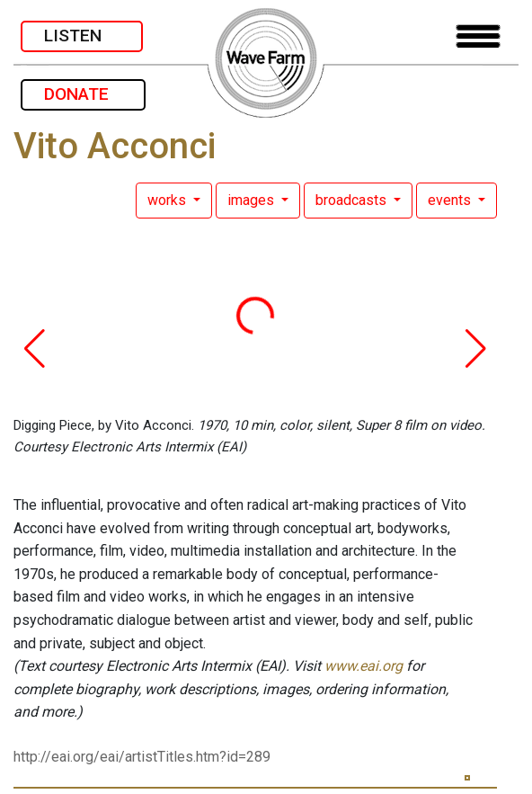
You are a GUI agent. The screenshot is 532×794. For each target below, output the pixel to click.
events (451, 200)
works (168, 200)
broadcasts (353, 200)
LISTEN (82, 36)
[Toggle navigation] (478, 36)
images (253, 200)
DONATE (83, 94)
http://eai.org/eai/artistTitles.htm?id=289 (142, 757)
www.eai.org (364, 666)
